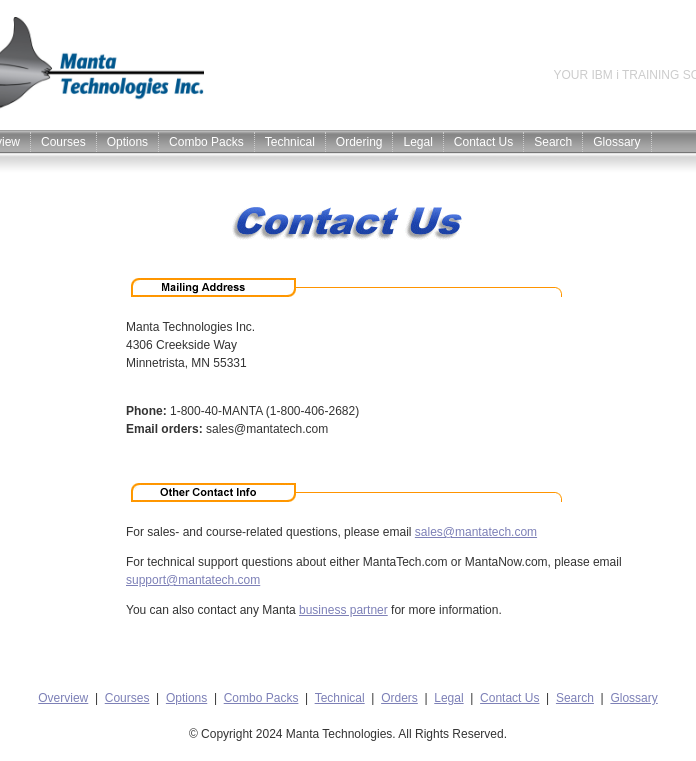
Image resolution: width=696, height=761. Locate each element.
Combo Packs (206, 142)
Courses (63, 142)
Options (127, 142)
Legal (417, 142)
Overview (63, 698)
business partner (343, 610)
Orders (399, 698)
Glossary (616, 142)
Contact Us (483, 142)
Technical (290, 142)
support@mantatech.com (193, 580)
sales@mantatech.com (476, 532)
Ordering (359, 142)
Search (553, 142)
